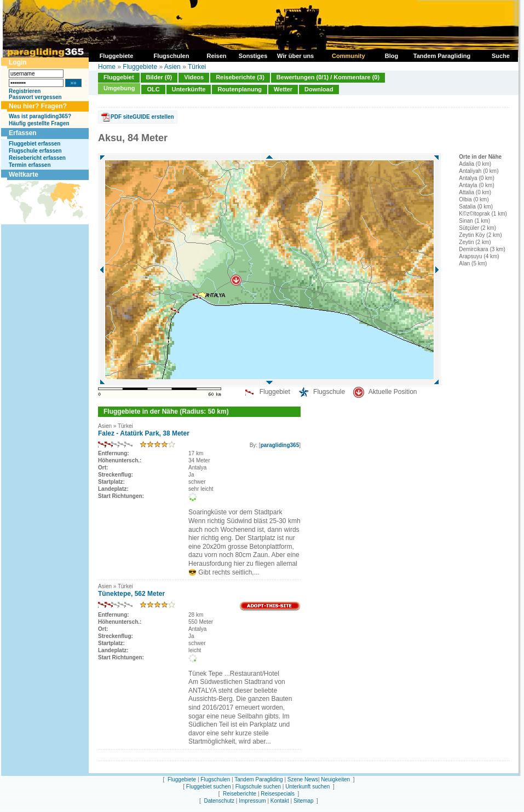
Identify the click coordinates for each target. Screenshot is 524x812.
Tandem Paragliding (258, 779)
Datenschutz (219, 801)
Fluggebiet (119, 77)
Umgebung (119, 88)
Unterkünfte (189, 89)
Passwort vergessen (35, 97)
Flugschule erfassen (35, 151)
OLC (153, 89)
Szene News (303, 779)
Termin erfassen (30, 165)
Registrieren (25, 91)
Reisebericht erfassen (37, 158)
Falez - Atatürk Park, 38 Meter (144, 433)
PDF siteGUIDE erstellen (142, 117)
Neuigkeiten (335, 779)
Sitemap (304, 801)
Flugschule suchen (258, 787)
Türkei (197, 67)
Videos (194, 77)
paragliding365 (280, 445)
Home (107, 67)
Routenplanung (240, 89)
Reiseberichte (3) (240, 77)
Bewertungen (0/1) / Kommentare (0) (328, 77)
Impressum (252, 801)
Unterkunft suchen (307, 787)
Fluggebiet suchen (209, 787)
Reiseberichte (240, 794)
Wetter (283, 89)
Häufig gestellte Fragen (39, 123)
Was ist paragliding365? (40, 116)
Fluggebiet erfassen (34, 144)
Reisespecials (278, 794)
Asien (172, 67)
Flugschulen (215, 779)
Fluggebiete (140, 67)
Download (319, 89)
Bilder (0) (159, 77)
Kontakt (280, 801)
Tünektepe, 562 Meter (131, 594)
